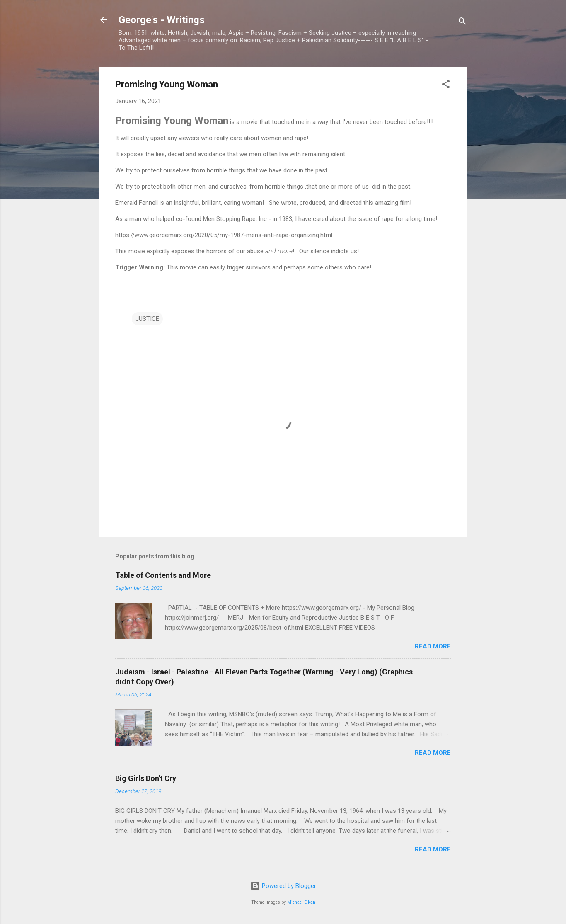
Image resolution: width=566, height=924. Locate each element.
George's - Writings (162, 20)
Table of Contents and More (163, 575)
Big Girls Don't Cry (146, 778)
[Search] (462, 23)
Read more (433, 646)
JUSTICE (147, 319)
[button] (446, 86)
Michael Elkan (301, 902)
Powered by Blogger (283, 886)
